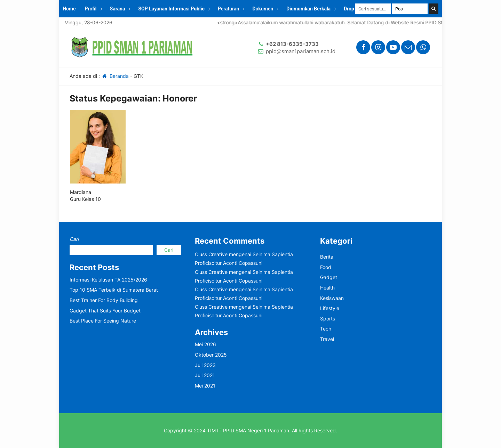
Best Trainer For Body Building (104, 300)
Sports (328, 319)
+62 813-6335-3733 (292, 44)
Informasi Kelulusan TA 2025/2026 (108, 280)
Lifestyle (330, 308)
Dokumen (263, 9)
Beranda (115, 76)
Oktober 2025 (211, 355)
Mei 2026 (205, 344)
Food (326, 267)
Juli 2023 (205, 365)
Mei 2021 (205, 386)
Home (69, 9)
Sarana (118, 9)
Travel (327, 339)
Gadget (329, 277)
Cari (74, 239)
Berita (327, 257)
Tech (326, 329)
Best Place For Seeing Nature (103, 321)
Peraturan (229, 9)
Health (327, 288)
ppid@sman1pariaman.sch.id (301, 51)
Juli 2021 (205, 375)
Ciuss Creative (211, 254)
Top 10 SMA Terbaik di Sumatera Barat (114, 290)
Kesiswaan (332, 298)
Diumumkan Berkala (308, 9)
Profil (90, 9)
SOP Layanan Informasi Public (171, 9)
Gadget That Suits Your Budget (105, 311)
